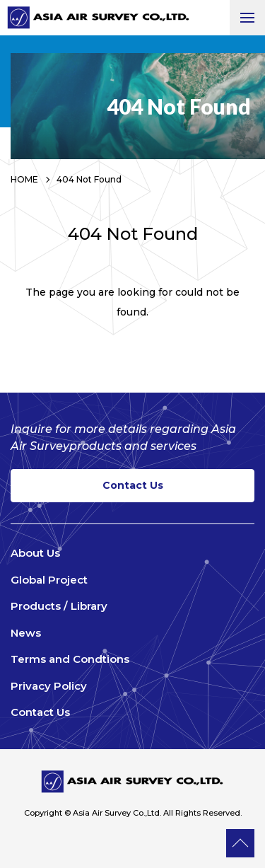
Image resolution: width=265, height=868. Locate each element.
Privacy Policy (49, 686)
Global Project (49, 580)
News (26, 633)
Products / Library (59, 606)
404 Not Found (89, 179)
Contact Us (133, 485)
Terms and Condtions (70, 659)
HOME (24, 179)
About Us (35, 553)
